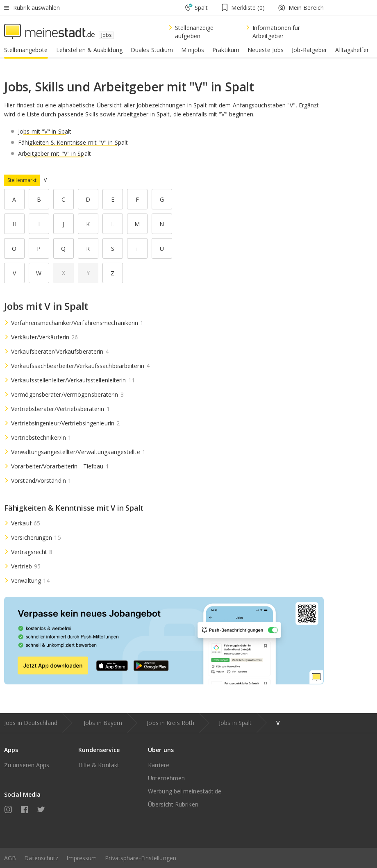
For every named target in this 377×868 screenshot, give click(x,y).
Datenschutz (41, 858)
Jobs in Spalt (235, 723)
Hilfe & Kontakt (99, 765)
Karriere (159, 765)
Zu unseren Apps (27, 765)
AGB (10, 858)
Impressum (82, 858)
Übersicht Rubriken (173, 804)
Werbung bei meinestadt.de (185, 791)
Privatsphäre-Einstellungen (141, 858)
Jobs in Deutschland (31, 723)
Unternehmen (166, 778)
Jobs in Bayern (103, 723)
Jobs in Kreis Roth (170, 723)
